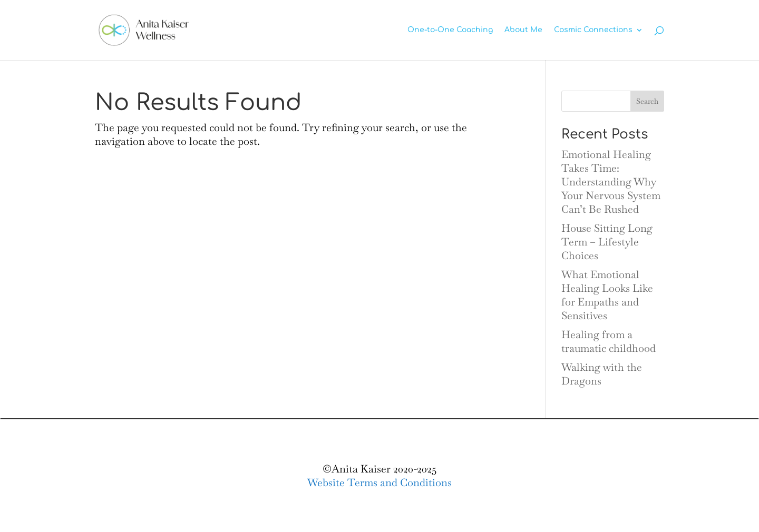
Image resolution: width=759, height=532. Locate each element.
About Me (523, 30)
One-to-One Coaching (450, 30)
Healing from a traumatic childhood (609, 341)
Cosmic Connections (593, 30)
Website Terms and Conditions (379, 482)
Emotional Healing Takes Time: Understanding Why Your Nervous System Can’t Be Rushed (611, 182)
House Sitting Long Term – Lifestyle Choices (607, 242)
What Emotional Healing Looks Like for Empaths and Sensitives (607, 295)
